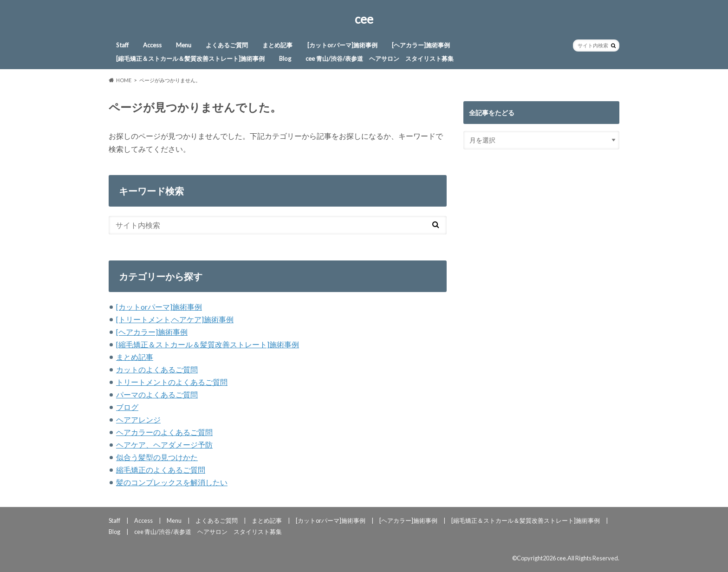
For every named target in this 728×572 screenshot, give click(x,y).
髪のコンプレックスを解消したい (172, 482)
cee (364, 19)
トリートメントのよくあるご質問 (172, 382)
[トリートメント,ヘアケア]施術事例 (175, 319)
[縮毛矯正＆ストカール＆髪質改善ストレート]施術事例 (190, 58)
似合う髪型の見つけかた (157, 457)
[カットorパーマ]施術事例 (342, 45)
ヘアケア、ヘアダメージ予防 (164, 445)
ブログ (127, 407)
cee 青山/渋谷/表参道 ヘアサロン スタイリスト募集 (380, 58)
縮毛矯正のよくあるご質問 (161, 470)
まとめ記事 (277, 45)
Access (152, 45)
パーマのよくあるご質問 (157, 394)
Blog (285, 58)
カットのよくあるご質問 (157, 369)
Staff (122, 45)
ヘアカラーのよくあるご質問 (164, 432)
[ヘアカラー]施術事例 (421, 45)
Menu (184, 45)
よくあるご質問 (227, 45)
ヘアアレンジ (138, 419)
